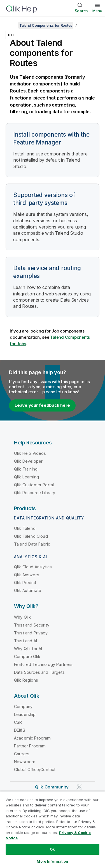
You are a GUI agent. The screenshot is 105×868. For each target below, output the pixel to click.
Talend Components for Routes (46, 25)
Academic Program (32, 738)
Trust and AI (25, 641)
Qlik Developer (28, 461)
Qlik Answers (27, 575)
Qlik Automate (28, 590)
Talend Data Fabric (32, 544)
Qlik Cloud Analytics (33, 567)
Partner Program (30, 746)
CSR (18, 722)
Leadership (25, 714)
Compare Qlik (27, 656)
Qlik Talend (25, 528)
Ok (52, 849)
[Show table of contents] (11, 25)
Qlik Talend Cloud (31, 536)
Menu (97, 11)
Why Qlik (22, 617)
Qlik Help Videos (30, 453)
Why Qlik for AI (28, 649)
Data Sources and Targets (39, 672)
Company (23, 707)
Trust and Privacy (31, 633)
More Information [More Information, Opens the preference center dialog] (52, 861)
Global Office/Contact (35, 769)
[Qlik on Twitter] (79, 787)
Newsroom (25, 762)
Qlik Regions (26, 680)
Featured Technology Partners (43, 664)
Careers (22, 754)
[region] (53, 829)
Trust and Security (32, 625)
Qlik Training (26, 469)
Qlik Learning (26, 477)
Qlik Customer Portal (34, 485)
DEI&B (20, 730)
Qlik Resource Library (35, 493)
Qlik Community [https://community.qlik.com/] (52, 787)
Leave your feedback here (42, 405)
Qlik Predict (25, 583)
